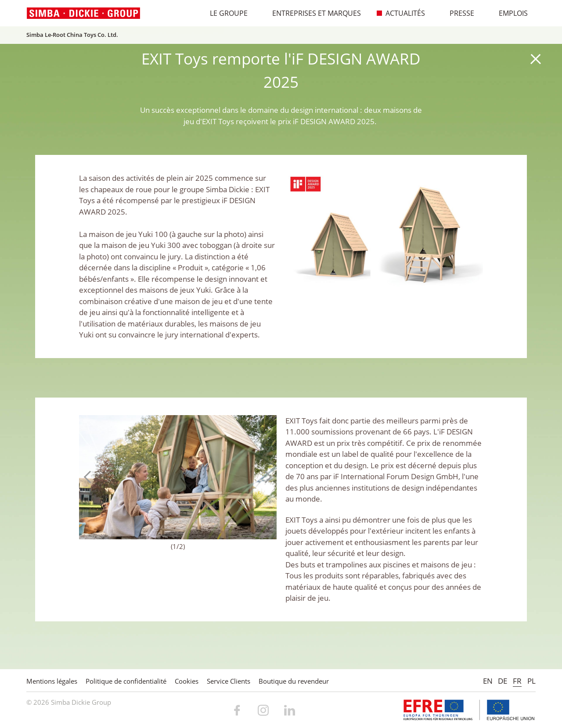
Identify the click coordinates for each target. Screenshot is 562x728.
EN (488, 681)
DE (503, 681)
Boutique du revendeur (294, 681)
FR (517, 681)
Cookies (187, 681)
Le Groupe (224, 13)
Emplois (509, 13)
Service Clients (229, 681)
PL (531, 681)
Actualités (401, 13)
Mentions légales (52, 681)
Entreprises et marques (312, 13)
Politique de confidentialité (126, 681)
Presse (457, 13)
